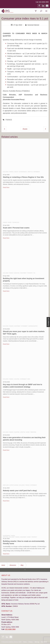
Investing (17, 273)
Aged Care (6, 485)
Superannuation (33, 326)
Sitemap (37, 642)
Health (16, 172)
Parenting (33, 432)
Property (30, 273)
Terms (25, 642)
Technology (16, 222)
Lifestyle (30, 172)
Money (10, 222)
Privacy (31, 642)
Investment (23, 273)
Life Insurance (23, 172)
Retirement (37, 172)
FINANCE (9, 120)
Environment (7, 536)
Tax (34, 273)
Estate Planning (14, 485)
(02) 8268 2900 (44, 2)
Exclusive (6, 172)
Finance (11, 172)
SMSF (29, 379)
